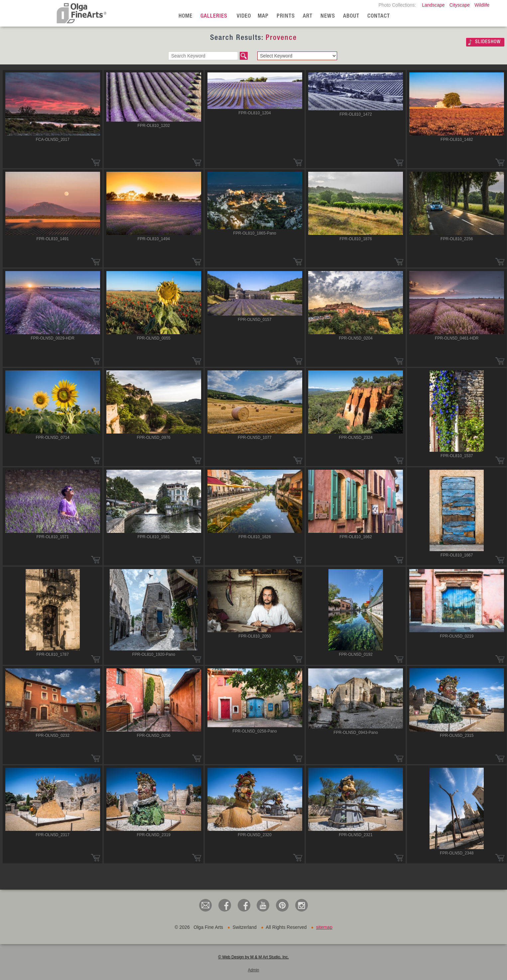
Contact (379, 16)
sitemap (324, 927)
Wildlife (482, 5)
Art (308, 16)
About (351, 16)
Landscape (433, 5)
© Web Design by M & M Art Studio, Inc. (253, 957)
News (328, 16)
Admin (253, 970)
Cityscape (460, 5)
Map (263, 16)
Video (244, 16)
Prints (286, 16)
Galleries (214, 16)
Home (186, 16)
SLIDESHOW (488, 42)
